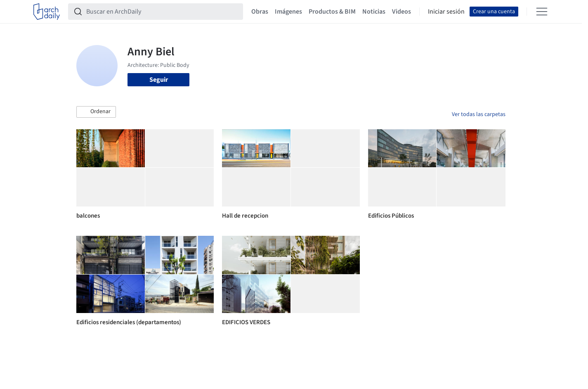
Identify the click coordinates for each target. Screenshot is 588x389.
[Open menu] (542, 12)
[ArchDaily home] (47, 12)
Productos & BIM (332, 12)
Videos (401, 12)
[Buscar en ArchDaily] (162, 12)
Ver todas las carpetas (479, 114)
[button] (96, 112)
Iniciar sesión (446, 12)
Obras (260, 12)
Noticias (374, 12)
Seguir (159, 80)
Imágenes (288, 12)
